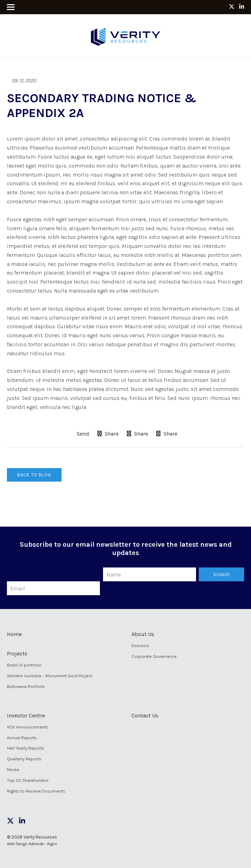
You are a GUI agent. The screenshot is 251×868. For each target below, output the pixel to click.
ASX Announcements (28, 727)
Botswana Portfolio (26, 686)
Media (13, 769)
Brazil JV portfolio (24, 665)
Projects (17, 654)
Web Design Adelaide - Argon (32, 844)
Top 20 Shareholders (28, 780)
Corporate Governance (154, 656)
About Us (143, 634)
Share (108, 434)
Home (14, 634)
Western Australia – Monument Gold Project (50, 676)
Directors (140, 646)
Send (82, 434)
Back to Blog (34, 475)
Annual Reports (22, 738)
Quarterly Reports (24, 759)
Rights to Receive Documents (36, 791)
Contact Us (145, 715)
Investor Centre (26, 715)
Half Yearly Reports (26, 748)
